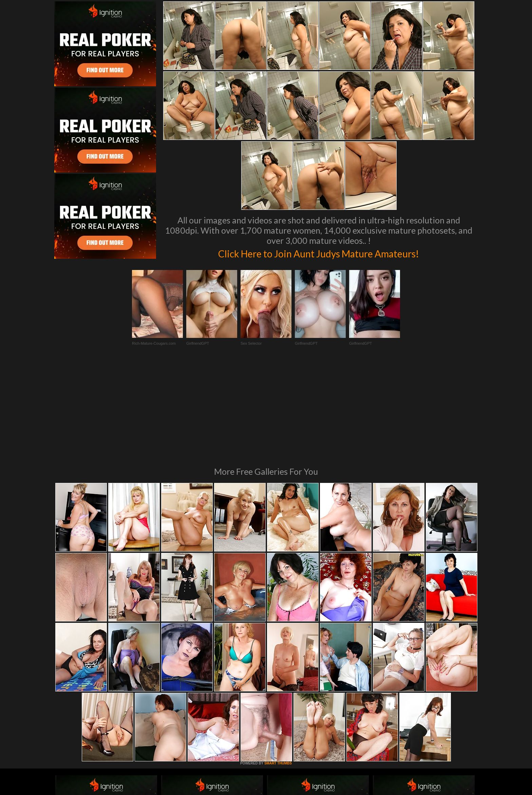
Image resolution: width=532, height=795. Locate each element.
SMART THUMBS (278, 671)
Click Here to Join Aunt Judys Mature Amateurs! (319, 253)
